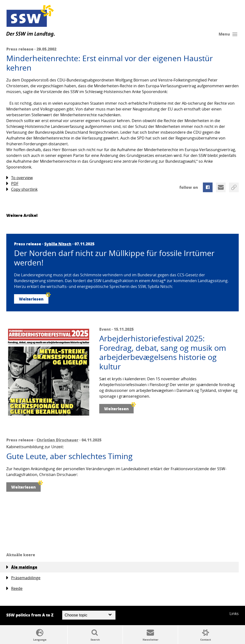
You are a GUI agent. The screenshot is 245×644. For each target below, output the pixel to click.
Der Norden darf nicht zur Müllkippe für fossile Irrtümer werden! (114, 258)
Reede (14, 589)
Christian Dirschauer (57, 440)
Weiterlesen (34, 298)
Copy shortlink (22, 189)
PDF (12, 184)
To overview (19, 178)
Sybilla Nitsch (58, 244)
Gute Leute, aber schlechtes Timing (69, 456)
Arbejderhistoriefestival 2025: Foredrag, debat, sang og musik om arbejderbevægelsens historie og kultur (163, 352)
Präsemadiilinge (23, 578)
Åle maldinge (22, 567)
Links (234, 614)
